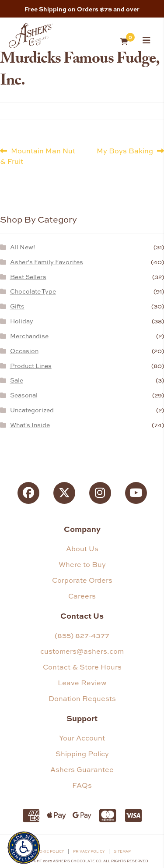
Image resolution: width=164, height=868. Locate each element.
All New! (23, 247)
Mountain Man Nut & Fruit (38, 156)
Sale (17, 380)
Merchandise (29, 336)
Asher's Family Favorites (47, 262)
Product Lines (31, 366)
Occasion (24, 351)
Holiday (22, 321)
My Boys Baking (125, 151)
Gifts (17, 306)
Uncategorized (32, 410)
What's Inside (30, 425)
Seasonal (24, 395)
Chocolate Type (33, 291)
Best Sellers (28, 277)
